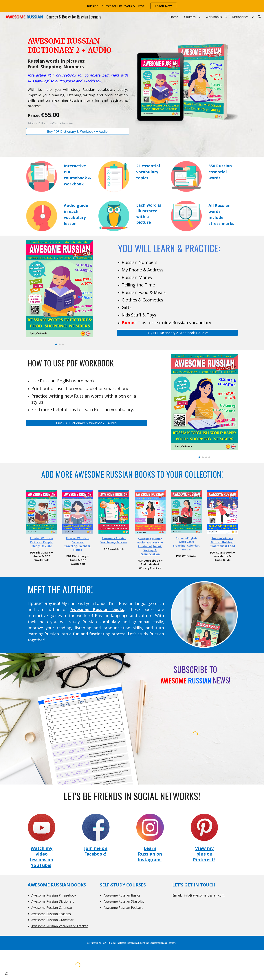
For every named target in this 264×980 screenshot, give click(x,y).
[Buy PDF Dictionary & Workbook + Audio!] (78, 132)
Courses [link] (190, 17)
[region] (132, 6)
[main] (78, 81)
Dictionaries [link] (240, 17)
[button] (260, 17)
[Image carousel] (60, 293)
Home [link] (174, 17)
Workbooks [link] (214, 17)
